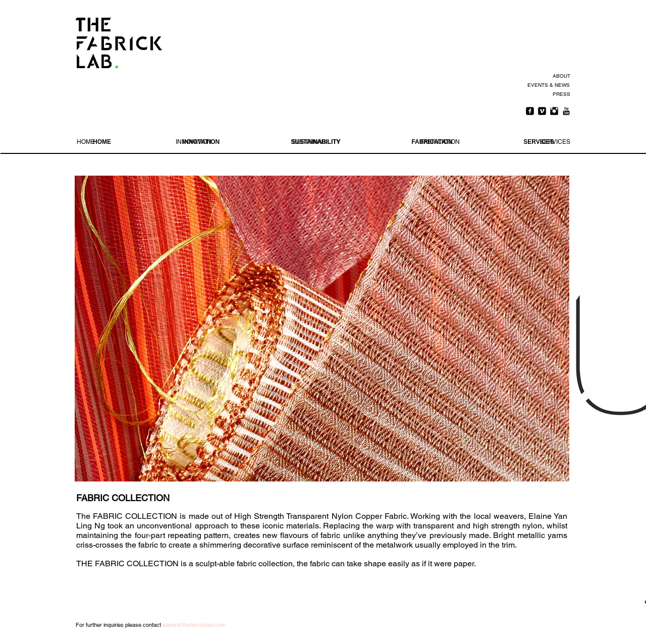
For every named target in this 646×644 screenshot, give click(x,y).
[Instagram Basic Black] (554, 111)
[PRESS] (560, 94)
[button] (322, 329)
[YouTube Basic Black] (566, 111)
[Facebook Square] (530, 111)
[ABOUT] (560, 76)
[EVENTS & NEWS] (548, 85)
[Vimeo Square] (542, 111)
